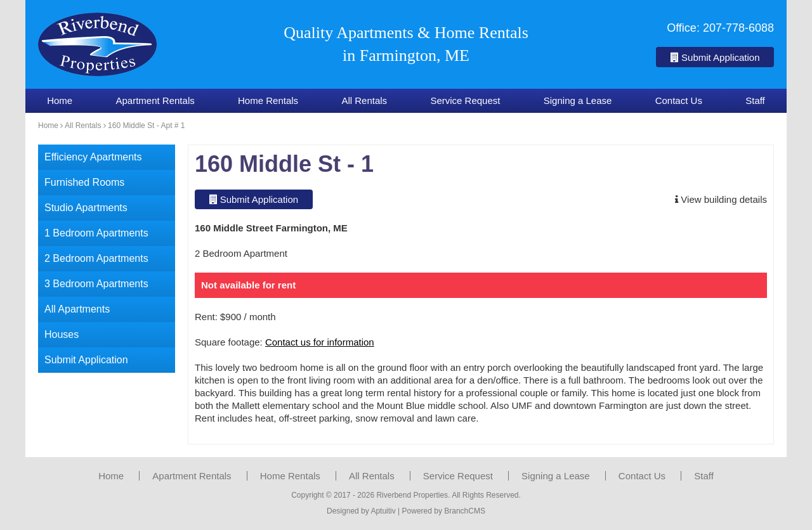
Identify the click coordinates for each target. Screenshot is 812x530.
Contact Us (679, 100)
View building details (721, 199)
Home (60, 100)
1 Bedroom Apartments (96, 233)
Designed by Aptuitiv (361, 511)
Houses (62, 334)
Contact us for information (320, 342)
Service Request (465, 100)
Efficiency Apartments (93, 157)
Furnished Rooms (84, 182)
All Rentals (364, 100)
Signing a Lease (578, 100)
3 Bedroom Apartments (96, 284)
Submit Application (715, 57)
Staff (755, 100)
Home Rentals (268, 100)
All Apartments (77, 309)
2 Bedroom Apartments (96, 258)
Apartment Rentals (155, 100)
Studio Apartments (86, 208)
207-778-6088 (738, 28)
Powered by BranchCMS (444, 511)
